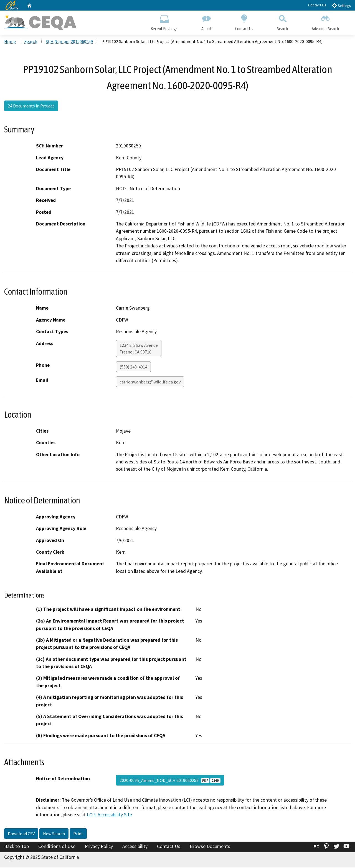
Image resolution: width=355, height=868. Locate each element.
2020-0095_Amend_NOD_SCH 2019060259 (170, 781)
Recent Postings (164, 22)
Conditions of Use (57, 847)
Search (282, 22)
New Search (54, 834)
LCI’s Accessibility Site (109, 815)
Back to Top (17, 847)
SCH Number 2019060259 (69, 42)
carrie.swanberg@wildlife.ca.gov (150, 382)
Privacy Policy (99, 847)
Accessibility (135, 847)
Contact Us (317, 5)
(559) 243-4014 (133, 367)
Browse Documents (210, 847)
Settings (341, 5)
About (206, 22)
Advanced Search (325, 22)
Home (10, 42)
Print (78, 834)
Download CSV (21, 834)
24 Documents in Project (31, 106)
